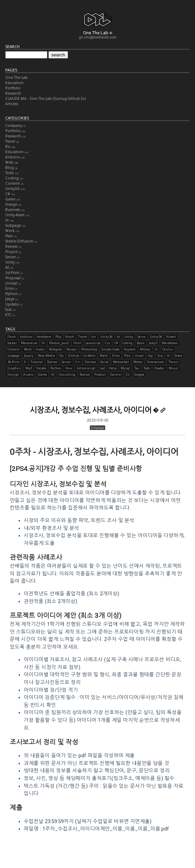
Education (14, 83)
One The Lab (16, 77)
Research (13, 93)
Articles (12, 104)
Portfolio (13, 88)
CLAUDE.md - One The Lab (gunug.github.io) (45, 98)
